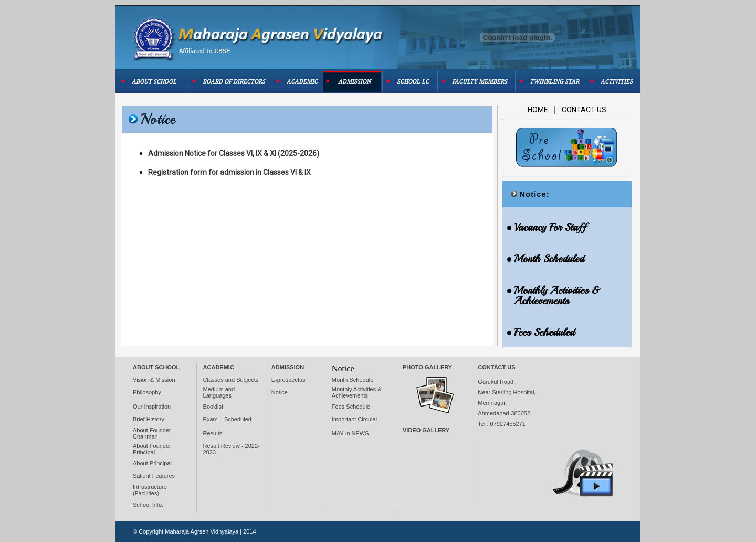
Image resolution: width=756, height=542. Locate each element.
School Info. (148, 505)
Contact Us (584, 110)
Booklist (213, 407)
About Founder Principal (152, 449)
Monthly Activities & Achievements (357, 392)
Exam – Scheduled (227, 419)
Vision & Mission (154, 380)
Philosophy (147, 392)
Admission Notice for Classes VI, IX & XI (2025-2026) (234, 153)
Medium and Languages (219, 392)
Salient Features (154, 476)
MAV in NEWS (350, 433)
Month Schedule (353, 380)
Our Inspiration (152, 407)
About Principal (152, 463)
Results (213, 433)
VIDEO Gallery (426, 430)
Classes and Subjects (231, 380)
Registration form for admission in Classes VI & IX (229, 172)
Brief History (149, 419)
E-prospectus (288, 380)
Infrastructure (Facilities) (150, 490)
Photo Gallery (427, 367)
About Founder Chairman (152, 433)
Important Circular (355, 419)
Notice (280, 392)
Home (539, 110)
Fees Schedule (351, 407)
